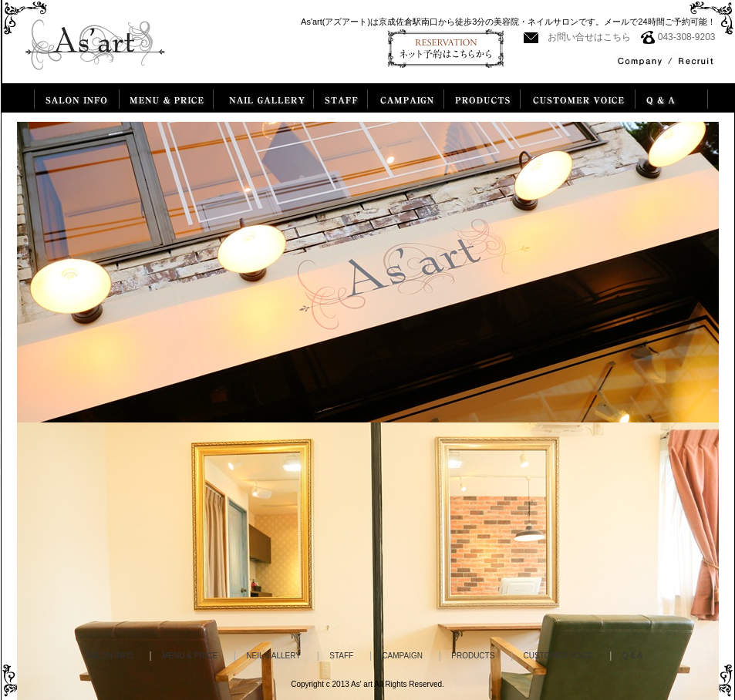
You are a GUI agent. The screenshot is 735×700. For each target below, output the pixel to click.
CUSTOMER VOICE (559, 656)
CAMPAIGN (402, 656)
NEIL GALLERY (273, 656)
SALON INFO (110, 656)
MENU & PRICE (190, 656)
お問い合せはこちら (589, 37)
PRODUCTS (473, 656)
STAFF (341, 656)
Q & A (632, 656)
